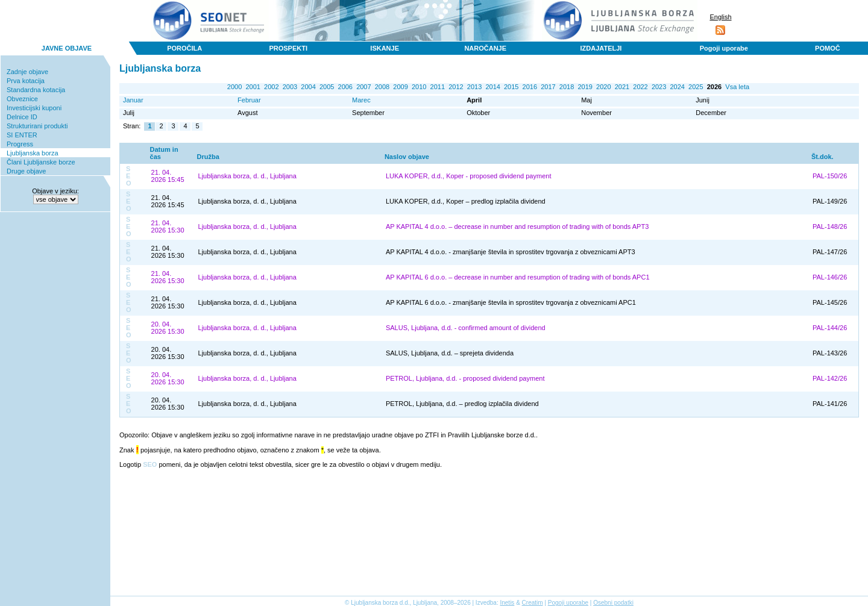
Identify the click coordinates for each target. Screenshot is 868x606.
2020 (603, 87)
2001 (253, 87)
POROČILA (184, 48)
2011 (438, 87)
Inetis (507, 603)
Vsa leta (737, 87)
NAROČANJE (485, 48)
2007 (363, 87)
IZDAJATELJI (601, 48)
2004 (308, 87)
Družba (208, 157)
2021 (622, 87)
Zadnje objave (27, 72)
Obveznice (22, 99)
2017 (548, 87)
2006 (345, 87)
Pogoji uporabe (724, 48)
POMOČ (828, 48)
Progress (20, 144)
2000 (234, 87)
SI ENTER (22, 135)
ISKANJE (385, 48)
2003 (290, 87)
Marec (361, 100)
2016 (530, 87)
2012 (456, 87)
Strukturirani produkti (37, 126)
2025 (696, 87)
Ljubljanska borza (33, 153)
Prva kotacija (26, 81)
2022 (640, 87)
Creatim (533, 603)
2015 (511, 87)
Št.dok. (822, 157)
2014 (492, 87)
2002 (271, 87)
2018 (567, 87)
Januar (133, 100)
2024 (677, 87)
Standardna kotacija (36, 90)
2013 (474, 87)
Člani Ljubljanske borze (41, 162)
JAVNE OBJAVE (67, 48)
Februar (249, 100)
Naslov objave (407, 157)
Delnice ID (22, 117)
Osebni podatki (613, 603)
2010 (419, 87)
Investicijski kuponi (34, 108)
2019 (585, 87)
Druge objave (26, 171)
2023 (659, 87)
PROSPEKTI (288, 48)
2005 (327, 87)
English (720, 17)
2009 (400, 87)
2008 (382, 87)
